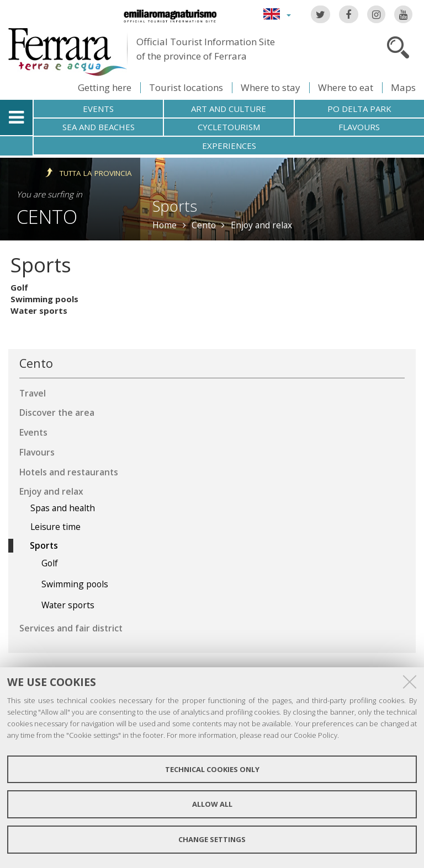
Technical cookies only (212, 769)
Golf (19, 287)
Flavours (359, 127)
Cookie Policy (316, 735)
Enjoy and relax (261, 225)
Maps (403, 87)
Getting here (105, 87)
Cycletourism (229, 127)
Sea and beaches (99, 127)
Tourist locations (186, 87)
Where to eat (346, 87)
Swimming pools (44, 299)
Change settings (212, 839)
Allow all (212, 804)
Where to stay (271, 87)
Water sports (39, 310)
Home (165, 225)
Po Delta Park (359, 109)
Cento (47, 216)
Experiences (229, 146)
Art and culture (229, 109)
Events (98, 109)
